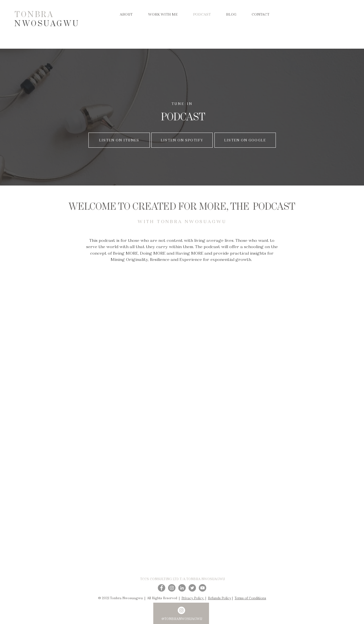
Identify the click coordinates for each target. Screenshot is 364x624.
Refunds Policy (220, 598)
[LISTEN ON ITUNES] (119, 140)
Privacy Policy (193, 598)
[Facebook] (162, 588)
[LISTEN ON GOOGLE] (245, 140)
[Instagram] (172, 588)
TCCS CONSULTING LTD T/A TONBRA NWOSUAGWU (183, 579)
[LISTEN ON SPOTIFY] (182, 140)
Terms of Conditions (250, 598)
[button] (163, 15)
